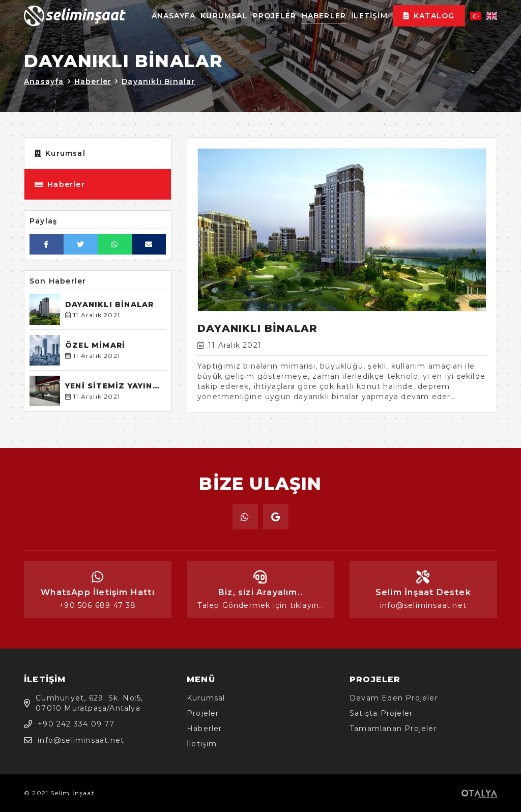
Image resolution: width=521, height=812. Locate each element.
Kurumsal (224, 16)
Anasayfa (174, 16)
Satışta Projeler (381, 713)
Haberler (324, 16)
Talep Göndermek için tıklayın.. (260, 605)
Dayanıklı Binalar (158, 81)
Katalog (429, 16)
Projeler (275, 16)
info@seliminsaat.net (423, 605)
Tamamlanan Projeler (393, 729)
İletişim (369, 16)
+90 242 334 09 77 (76, 724)
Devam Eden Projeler (394, 698)
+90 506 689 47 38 (97, 605)
